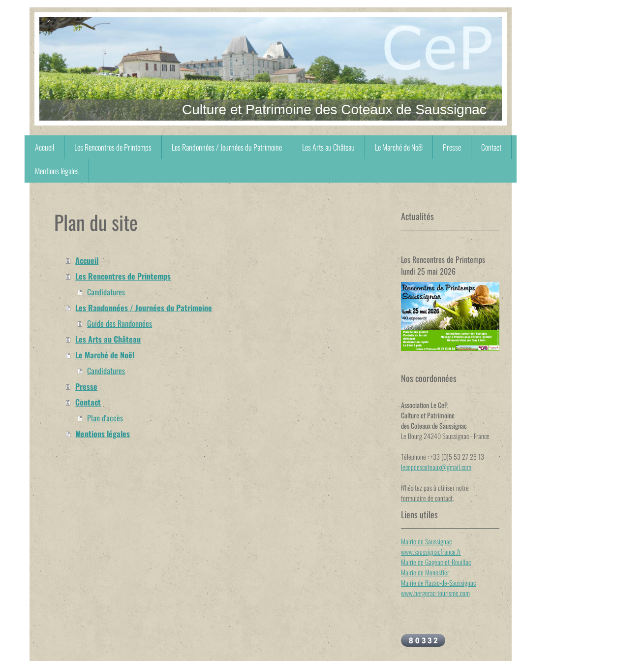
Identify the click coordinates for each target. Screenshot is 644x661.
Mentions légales (103, 434)
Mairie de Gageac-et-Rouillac (436, 562)
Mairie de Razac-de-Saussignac (438, 582)
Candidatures (106, 292)
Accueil (87, 260)
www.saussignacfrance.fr (431, 551)
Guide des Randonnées (120, 323)
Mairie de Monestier (425, 572)
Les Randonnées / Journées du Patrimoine (144, 308)
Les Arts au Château (108, 339)
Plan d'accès (105, 418)
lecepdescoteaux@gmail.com (436, 467)
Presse (86, 386)
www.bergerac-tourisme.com (435, 593)
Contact (88, 402)
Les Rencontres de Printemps (123, 276)
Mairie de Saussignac (426, 541)
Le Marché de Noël (105, 355)
